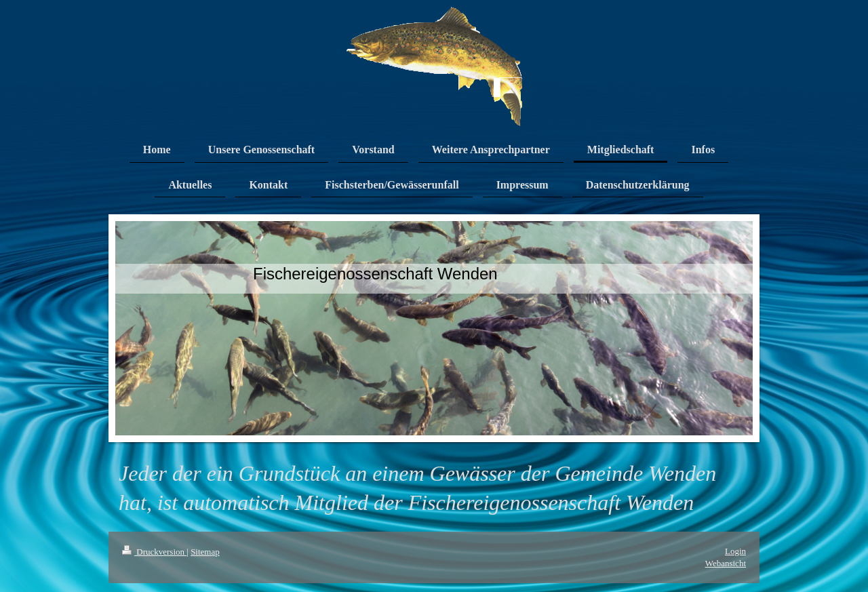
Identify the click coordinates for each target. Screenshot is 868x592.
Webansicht (726, 563)
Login (735, 551)
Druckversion (154, 552)
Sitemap (205, 552)
